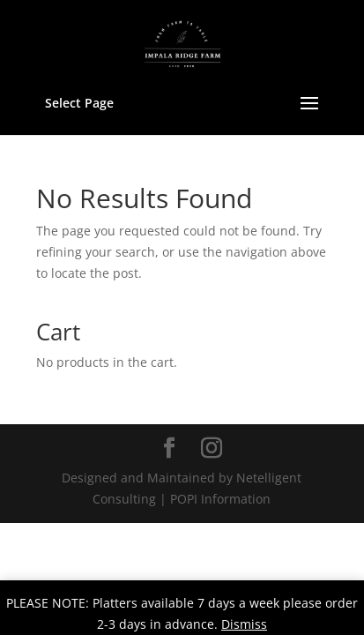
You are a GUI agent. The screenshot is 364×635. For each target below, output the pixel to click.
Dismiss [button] (244, 624)
